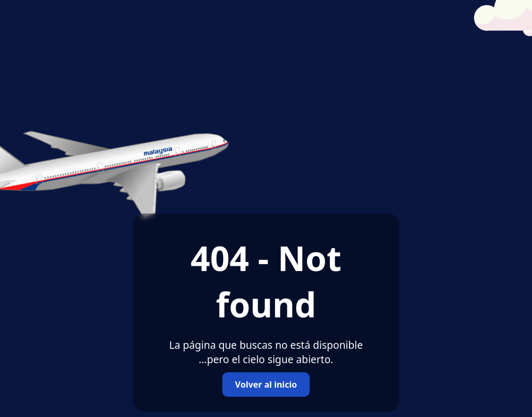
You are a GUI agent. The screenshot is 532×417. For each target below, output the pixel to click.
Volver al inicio (266, 385)
